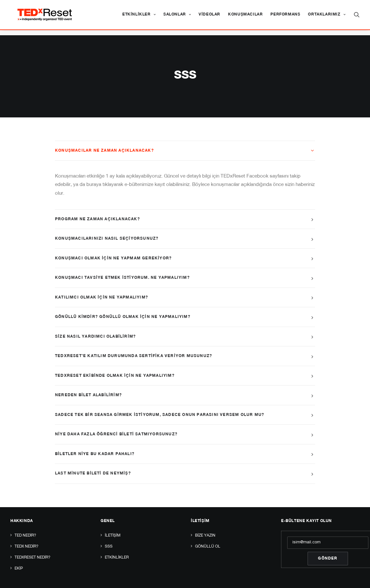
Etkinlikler (139, 17)
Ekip (19, 554)
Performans (285, 17)
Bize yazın (205, 521)
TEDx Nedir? (27, 532)
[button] (357, 17)
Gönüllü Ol (208, 532)
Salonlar (177, 17)
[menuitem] (139, 17)
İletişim (113, 521)
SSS (109, 532)
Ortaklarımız (327, 17)
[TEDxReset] (50, 17)
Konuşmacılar (245, 17)
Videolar (209, 17)
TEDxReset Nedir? (33, 543)
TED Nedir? (25, 521)
